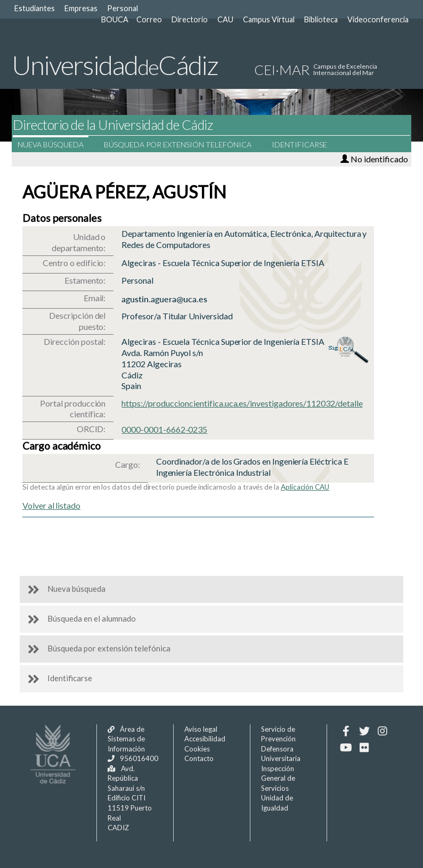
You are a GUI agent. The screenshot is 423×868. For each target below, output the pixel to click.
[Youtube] (346, 748)
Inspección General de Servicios (278, 778)
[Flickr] (364, 748)
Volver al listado (51, 505)
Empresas (81, 8)
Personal (123, 8)
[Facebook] (346, 731)
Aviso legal (201, 729)
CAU (225, 19)
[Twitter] (364, 731)
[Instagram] (382, 731)
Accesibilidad (205, 739)
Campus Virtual (269, 19)
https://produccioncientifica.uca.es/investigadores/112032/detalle (242, 403)
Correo (149, 19)
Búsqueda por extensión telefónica (185, 144)
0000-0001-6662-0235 (164, 429)
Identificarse (306, 144)
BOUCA (115, 19)
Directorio (190, 19)
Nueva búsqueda (58, 144)
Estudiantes (35, 8)
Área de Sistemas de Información (126, 739)
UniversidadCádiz (115, 65)
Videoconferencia (378, 19)
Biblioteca (321, 19)
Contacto (199, 758)
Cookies (197, 749)
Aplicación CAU (305, 487)
